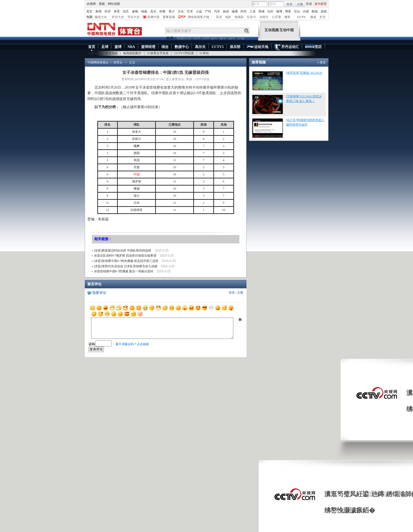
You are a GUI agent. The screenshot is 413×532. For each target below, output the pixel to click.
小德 (241, 38)
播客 (287, 17)
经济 (108, 11)
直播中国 (153, 17)
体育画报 (111, 53)
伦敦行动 (184, 38)
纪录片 (252, 17)
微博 (279, 11)
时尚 (244, 11)
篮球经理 (148, 47)
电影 (228, 17)
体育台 (118, 62)
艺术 (190, 11)
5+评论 (204, 53)
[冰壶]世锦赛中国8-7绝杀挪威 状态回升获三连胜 (126, 261)
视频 (102, 4)
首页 (89, 11)
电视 (89, 17)
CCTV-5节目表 (184, 53)
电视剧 (239, 17)
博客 (288, 11)
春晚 (135, 11)
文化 (181, 11)
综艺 (126, 11)
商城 (261, 11)
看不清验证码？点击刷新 (132, 344)
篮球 (118, 47)
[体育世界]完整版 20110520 (304, 73)
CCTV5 (218, 47)
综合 (165, 47)
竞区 (313, 47)
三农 (253, 11)
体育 (117, 11)
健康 (235, 11)
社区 (270, 11)
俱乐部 (235, 47)
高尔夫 (200, 47)
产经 (208, 11)
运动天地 (257, 47)
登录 (289, 4)
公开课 (276, 17)
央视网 (91, 4)
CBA (205, 38)
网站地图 (114, 4)
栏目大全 (118, 17)
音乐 (153, 11)
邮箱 (315, 11)
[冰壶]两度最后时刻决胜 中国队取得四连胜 (123, 251)
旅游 (226, 11)
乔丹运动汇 (287, 47)
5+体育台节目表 (158, 53)
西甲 (232, 38)
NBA (197, 38)
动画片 (264, 17)
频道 (313, 17)
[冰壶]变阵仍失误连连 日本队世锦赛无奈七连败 (126, 266)
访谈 (306, 11)
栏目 (323, 17)
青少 (172, 11)
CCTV (301, 17)
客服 (309, 4)
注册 (300, 4)
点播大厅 (94, 53)
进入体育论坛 (175, 79)
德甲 (223, 38)
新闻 (98, 11)
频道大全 (101, 17)
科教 (162, 11)
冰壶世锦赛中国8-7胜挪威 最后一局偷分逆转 (124, 271)
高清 (219, 17)
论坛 (297, 11)
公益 (199, 11)
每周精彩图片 (132, 53)
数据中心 (182, 47)
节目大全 (134, 17)
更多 (323, 62)
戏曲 (144, 11)
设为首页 (321, 4)
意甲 (214, 38)
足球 (105, 47)
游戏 (324, 11)
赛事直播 (169, 17)
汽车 (217, 11)
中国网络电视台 (98, 62)
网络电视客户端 (199, 17)
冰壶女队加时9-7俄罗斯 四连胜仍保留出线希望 (125, 256)
